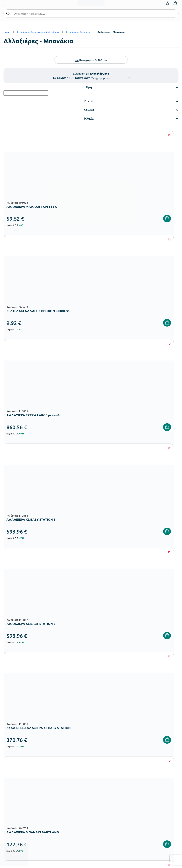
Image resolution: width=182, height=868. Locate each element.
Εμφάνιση (60, 78)
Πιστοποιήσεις (100, 764)
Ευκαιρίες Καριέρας (103, 781)
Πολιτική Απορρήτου (135, 705)
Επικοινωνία (159, 769)
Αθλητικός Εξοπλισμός (75, 818)
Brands (96, 775)
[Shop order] (110, 78)
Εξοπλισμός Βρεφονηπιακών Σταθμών (38, 32)
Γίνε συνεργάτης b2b (104, 786)
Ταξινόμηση (82, 78)
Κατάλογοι (98, 769)
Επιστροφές (129, 775)
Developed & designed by (91, 863)
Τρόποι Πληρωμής (132, 764)
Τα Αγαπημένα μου (162, 764)
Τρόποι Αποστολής (132, 769)
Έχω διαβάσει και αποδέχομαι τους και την (135, 703)
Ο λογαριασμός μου (163, 758)
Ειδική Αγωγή (70, 824)
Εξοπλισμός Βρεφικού (78, 32)
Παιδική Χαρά (70, 813)
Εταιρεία (97, 758)
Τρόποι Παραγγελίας (133, 758)
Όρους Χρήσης (154, 701)
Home (7, 32)
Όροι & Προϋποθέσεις (134, 781)
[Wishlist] (55, 135)
